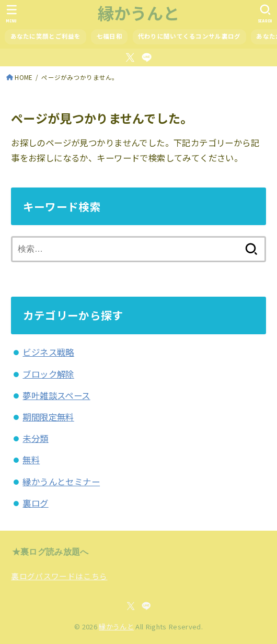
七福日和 (109, 36)
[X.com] (130, 57)
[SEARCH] (265, 14)
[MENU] (12, 14)
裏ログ (35, 503)
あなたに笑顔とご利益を (46, 36)
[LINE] (147, 57)
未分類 (35, 438)
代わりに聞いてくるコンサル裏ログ (189, 36)
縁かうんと (139, 13)
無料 (31, 460)
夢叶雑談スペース (56, 395)
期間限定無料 (48, 417)
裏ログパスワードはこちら (59, 576)
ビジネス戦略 (48, 352)
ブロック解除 (48, 374)
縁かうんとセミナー (61, 482)
